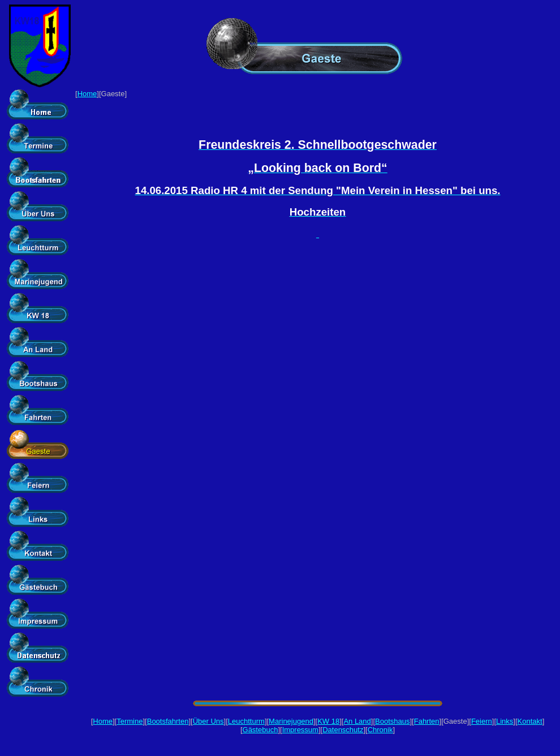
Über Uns (208, 721)
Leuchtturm (246, 721)
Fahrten (427, 721)
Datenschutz (343, 730)
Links (505, 721)
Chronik (380, 730)
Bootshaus (392, 721)
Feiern (482, 721)
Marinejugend (291, 721)
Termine (130, 721)
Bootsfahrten (168, 721)
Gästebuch (260, 730)
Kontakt (530, 721)
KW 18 (328, 721)
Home (87, 94)
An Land (357, 721)
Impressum (300, 730)
